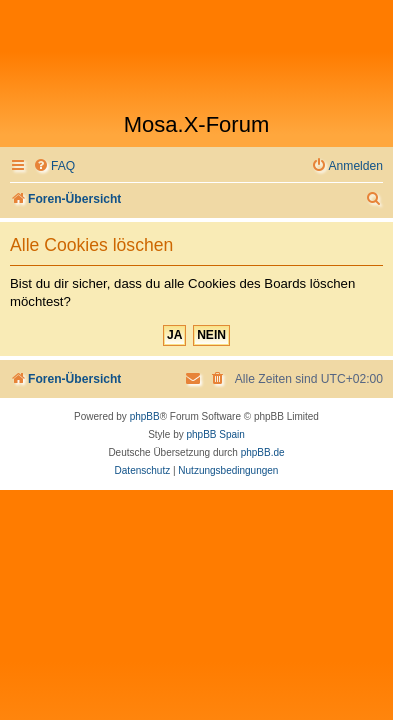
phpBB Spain (215, 434)
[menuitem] (54, 166)
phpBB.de (263, 452)
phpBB (145, 416)
